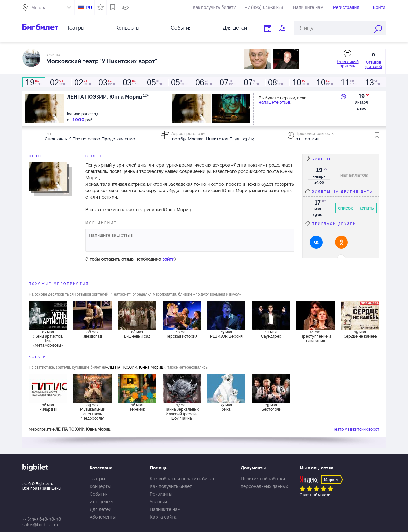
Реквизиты (161, 494)
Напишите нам (308, 7)
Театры (76, 28)
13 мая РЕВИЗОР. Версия (226, 334)
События (181, 28)
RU (89, 8)
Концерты (127, 28)
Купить (367, 208)
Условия (158, 502)
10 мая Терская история (182, 334)
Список (345, 208)
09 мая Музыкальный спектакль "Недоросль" (93, 411)
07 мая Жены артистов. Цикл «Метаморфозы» (48, 338)
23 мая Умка (226, 407)
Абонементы (103, 517)
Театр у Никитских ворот (356, 429)
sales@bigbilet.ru (40, 525)
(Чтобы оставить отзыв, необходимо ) (131, 259)
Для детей (235, 28)
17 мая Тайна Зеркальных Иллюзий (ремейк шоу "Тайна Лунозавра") (182, 411)
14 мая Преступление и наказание (316, 336)
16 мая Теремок (137, 407)
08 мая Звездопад (93, 334)
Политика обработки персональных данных (264, 483)
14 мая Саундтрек (271, 334)
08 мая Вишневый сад (137, 334)
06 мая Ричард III (48, 407)
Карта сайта (163, 517)
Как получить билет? (214, 7)
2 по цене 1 (101, 502)
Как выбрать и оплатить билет (182, 479)
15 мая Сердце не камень (360, 334)
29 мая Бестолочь (271, 407)
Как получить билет (171, 486)
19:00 (34, 82)
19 (361, 96)
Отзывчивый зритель (348, 64)
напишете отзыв (275, 102)
